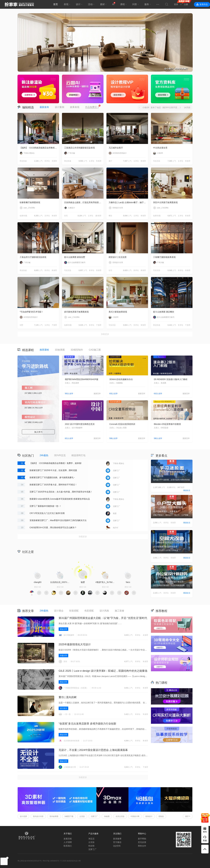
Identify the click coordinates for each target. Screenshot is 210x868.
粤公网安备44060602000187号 (30, 861)
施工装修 (119, 611)
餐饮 (110, 216)
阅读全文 (187, 490)
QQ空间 (117, 846)
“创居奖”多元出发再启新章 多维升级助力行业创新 (87, 724)
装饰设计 (149, 816)
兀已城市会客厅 (116, 148)
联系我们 (68, 846)
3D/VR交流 (60, 455)
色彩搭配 (89, 611)
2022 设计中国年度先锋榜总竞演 (80, 424)
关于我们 (68, 834)
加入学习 (38, 432)
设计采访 (63, 708)
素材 (102, 4)
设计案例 (60, 107)
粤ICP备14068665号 (51, 861)
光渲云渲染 (120, 816)
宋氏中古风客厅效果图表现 (165, 202)
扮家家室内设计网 (19, 4)
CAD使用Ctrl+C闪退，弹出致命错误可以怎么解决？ (53, 527)
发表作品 (204, 4)
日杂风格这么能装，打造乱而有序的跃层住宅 (84, 202)
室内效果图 (54, 816)
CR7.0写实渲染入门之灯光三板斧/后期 (47, 513)
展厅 (110, 161)
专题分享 (63, 656)
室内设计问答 (38, 816)
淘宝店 (91, 839)
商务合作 (142, 846)
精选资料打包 (78, 455)
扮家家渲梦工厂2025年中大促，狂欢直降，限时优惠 (53, 470)
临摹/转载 (23, 216)
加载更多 (105, 334)
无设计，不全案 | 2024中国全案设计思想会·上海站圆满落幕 (93, 750)
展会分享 (63, 629)
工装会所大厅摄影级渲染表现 (33, 257)
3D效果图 (60, 350)
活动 (90, 4)
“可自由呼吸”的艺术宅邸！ (32, 312)
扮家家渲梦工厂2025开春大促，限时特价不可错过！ (53, 485)
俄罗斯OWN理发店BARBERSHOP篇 (82, 379)
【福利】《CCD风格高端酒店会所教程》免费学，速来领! (39, 148)
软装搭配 (74, 611)
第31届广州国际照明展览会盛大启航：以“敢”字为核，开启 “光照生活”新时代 (103, 618)
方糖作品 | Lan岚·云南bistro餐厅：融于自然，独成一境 (128, 202)
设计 (78, 4)
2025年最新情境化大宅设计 (75, 644)
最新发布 (44, 107)
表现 (66, 4)
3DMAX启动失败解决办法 (121, 379)
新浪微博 (117, 839)
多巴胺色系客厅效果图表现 (76, 312)
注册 (186, 4)
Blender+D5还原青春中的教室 (167, 424)
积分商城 (128, 552)
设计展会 (59, 611)
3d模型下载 (69, 816)
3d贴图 (107, 816)
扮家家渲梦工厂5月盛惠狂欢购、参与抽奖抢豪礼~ (52, 477)
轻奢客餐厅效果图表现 (30, 202)
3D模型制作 (77, 350)
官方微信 (117, 842)
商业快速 (23, 161)
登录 (176, 4)
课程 (123, 4)
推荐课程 (44, 350)
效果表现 (75, 107)
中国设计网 (135, 816)
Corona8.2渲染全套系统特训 (122, 424)
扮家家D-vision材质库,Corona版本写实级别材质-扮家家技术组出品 (60, 499)
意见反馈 (142, 842)
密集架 (161, 816)
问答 (135, 4)
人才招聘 (68, 842)
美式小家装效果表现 (118, 312)
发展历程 (68, 839)
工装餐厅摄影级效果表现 (164, 257)
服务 (147, 4)
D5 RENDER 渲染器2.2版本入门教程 (171, 379)
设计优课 (23, 816)
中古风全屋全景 (160, 148)
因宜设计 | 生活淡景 (118, 257)
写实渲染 (157, 161)
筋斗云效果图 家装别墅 (75, 257)
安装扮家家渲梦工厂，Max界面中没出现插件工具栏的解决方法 (58, 520)
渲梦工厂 (94, 816)
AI (113, 4)
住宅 (66, 216)
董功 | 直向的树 (68, 697)
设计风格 (104, 611)
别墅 (21, 325)
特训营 (91, 846)
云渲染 (82, 816)
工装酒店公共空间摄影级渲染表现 (79, 148)
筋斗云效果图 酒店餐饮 (164, 312)
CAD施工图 (95, 350)
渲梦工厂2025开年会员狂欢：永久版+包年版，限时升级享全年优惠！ (61, 492)
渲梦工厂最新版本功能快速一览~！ (45, 506)
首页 (56, 4)
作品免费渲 (92, 107)
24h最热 (44, 455)
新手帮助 (142, 839)
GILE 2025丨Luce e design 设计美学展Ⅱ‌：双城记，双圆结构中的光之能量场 (103, 671)
